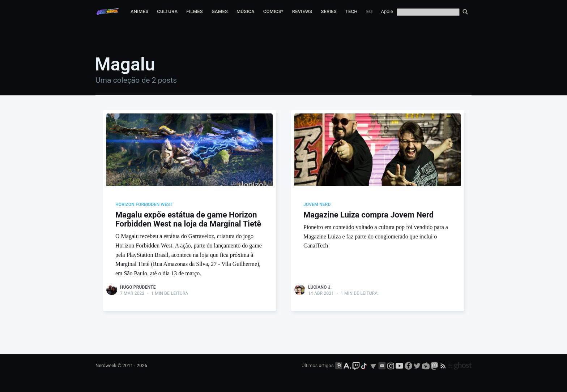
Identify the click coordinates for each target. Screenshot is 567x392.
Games (220, 11)
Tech (351, 11)
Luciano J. (320, 287)
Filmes (195, 11)
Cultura (167, 11)
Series (329, 11)
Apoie (387, 11)
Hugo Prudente (138, 287)
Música (246, 11)
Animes (139, 11)
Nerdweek (106, 365)
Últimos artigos (317, 365)
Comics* (273, 11)
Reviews (302, 11)
